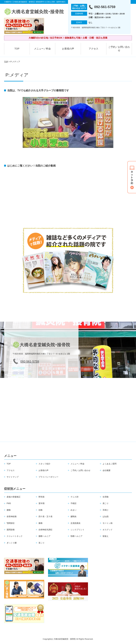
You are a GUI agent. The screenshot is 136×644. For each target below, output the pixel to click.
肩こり (106, 503)
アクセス (93, 49)
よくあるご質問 (110, 464)
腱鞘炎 (74, 516)
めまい (74, 510)
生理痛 (106, 497)
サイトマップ (13, 477)
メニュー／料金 (42, 49)
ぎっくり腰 (12, 543)
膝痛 (41, 523)
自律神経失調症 (45, 530)
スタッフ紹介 (44, 464)
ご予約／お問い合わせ (119, 49)
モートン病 (108, 523)
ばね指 (106, 516)
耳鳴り (106, 510)
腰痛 (9, 510)
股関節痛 (11, 530)
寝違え (106, 536)
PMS (9, 503)
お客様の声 (68, 49)
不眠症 (74, 503)
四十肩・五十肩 (45, 516)
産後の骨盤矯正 (14, 497)
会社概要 (107, 470)
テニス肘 (75, 497)
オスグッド (108, 530)
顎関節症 (11, 523)
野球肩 (42, 497)
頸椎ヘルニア (76, 536)
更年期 (42, 503)
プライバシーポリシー (48, 477)
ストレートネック (15, 536)
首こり (42, 543)
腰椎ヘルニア (44, 536)
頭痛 (41, 510)
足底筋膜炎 (76, 523)
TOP (17, 49)
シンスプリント (77, 530)
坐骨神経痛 (12, 516)
